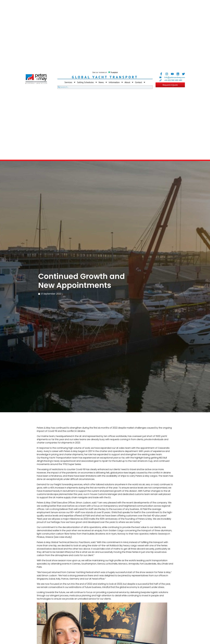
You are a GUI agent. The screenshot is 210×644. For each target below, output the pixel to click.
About (129, 82)
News (103, 82)
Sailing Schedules (87, 82)
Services (70, 82)
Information (116, 82)
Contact (140, 82)
